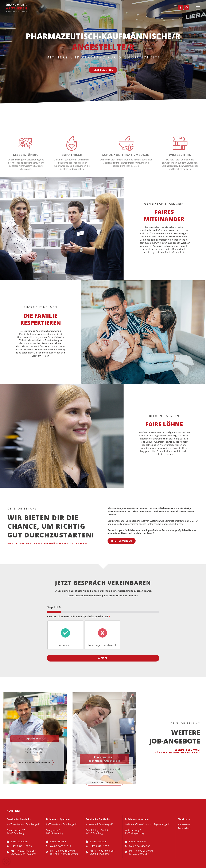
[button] (7, 861)
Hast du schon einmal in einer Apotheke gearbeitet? (78, 617)
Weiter (103, 658)
